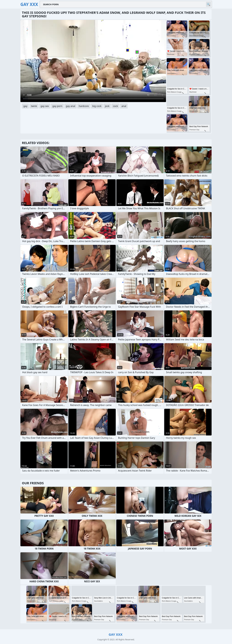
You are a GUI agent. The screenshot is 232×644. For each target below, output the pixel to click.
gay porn (57, 106)
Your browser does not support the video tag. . (93, 61)
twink (34, 106)
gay (25, 106)
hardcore (84, 106)
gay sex (45, 106)
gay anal (71, 106)
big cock (97, 106)
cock (115, 106)
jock (107, 106)
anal (124, 106)
